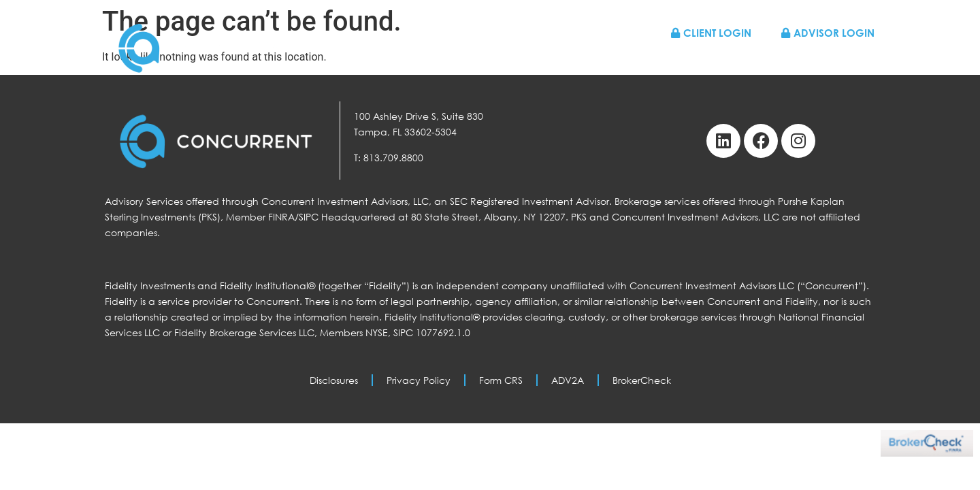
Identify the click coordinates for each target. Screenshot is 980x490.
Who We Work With (555, 61)
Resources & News (738, 61)
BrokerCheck (642, 380)
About (648, 61)
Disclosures (334, 380)
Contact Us (843, 61)
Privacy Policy (419, 380)
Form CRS (501, 380)
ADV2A (568, 380)
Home (464, 61)
